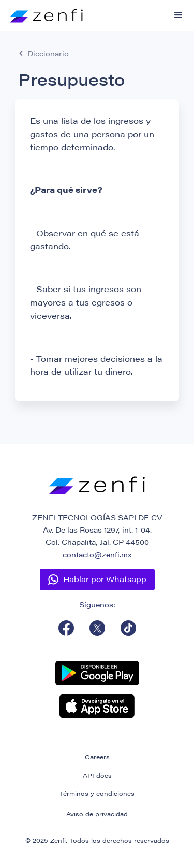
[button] (178, 15)
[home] (41, 11)
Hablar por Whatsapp (105, 579)
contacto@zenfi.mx (97, 554)
